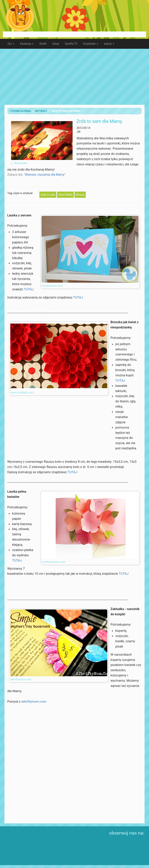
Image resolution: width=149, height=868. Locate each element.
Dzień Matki (65, 195)
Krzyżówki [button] (91, 44)
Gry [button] (11, 44)
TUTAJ (29, 289)
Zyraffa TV (71, 44)
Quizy (56, 44)
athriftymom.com (34, 701)
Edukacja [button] (27, 44)
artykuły (41, 111)
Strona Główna (21, 111)
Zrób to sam (48, 195)
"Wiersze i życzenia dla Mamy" (45, 175)
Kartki (43, 44)
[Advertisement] (74, 77)
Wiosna (80, 195)
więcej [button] (109, 44)
